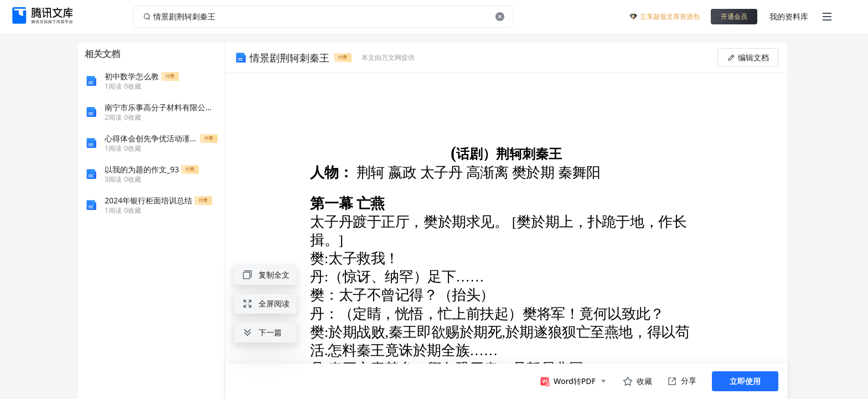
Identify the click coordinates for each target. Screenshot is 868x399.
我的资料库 (789, 16)
